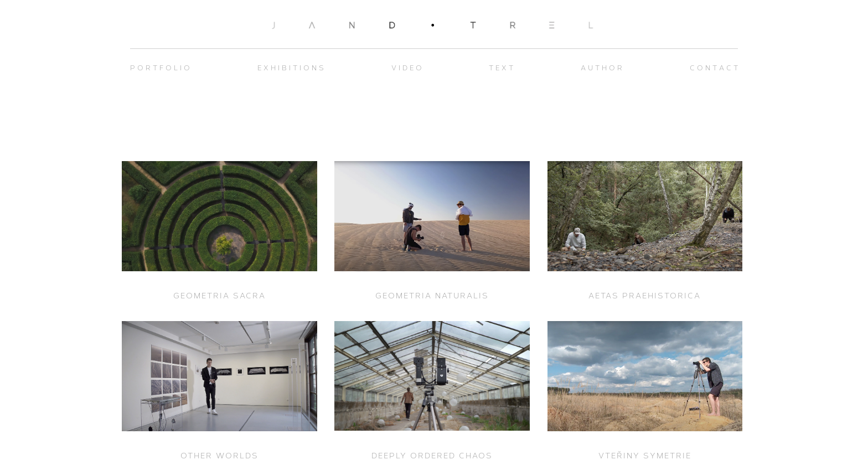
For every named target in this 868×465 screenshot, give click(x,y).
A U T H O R (601, 68)
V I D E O (407, 68)
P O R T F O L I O (160, 68)
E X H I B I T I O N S (291, 68)
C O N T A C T (714, 68)
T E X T (501, 68)
